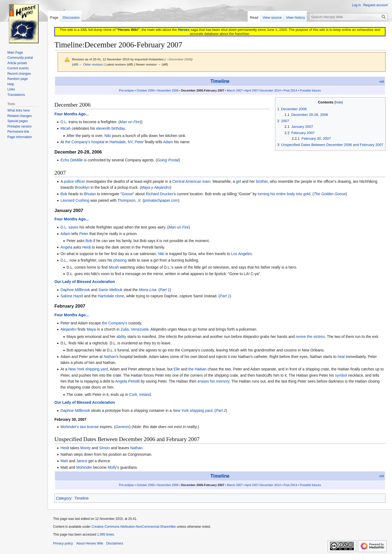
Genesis (122, 427)
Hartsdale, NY (121, 142)
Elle (177, 369)
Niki (108, 136)
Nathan (110, 357)
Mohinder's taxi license (79, 427)
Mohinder (84, 467)
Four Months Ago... (72, 114)
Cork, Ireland (140, 395)
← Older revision (91, 64)
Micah (65, 128)
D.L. (64, 122)
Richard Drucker (159, 194)
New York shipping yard (88, 369)
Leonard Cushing (75, 200)
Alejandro (68, 329)
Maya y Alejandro (156, 187)
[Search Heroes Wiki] (348, 17)
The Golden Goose (330, 194)
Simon (104, 448)
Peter (139, 142)
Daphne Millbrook (75, 290)
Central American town (191, 181)
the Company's (115, 323)
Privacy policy (63, 543)
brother (262, 181)
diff (75, 64)
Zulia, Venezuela (135, 329)
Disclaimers (115, 543)
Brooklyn (82, 187)
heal (341, 357)
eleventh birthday (110, 128)
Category (64, 498)
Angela (66, 247)
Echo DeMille (71, 160)
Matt (64, 461)
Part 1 (165, 290)
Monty (86, 448)
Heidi (87, 247)
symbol (341, 375)
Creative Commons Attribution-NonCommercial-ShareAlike (134, 527)
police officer (74, 181)
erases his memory (213, 381)
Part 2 (221, 410)
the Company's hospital (85, 142)
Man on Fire (130, 122)
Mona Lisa (148, 290)
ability (121, 337)
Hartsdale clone (111, 296)
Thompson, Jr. (130, 200)
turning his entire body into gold (284, 194)
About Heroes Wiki (89, 543)
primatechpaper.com (161, 200)
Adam (168, 142)
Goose (127, 194)
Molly (112, 467)
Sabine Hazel (72, 296)
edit (382, 82)
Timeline (220, 81)
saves (73, 227)
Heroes (184, 30)
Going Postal (168, 160)
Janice (82, 461)
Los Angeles (241, 254)
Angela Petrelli (128, 381)
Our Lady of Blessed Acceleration (85, 282)
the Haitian (197, 369)
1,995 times (106, 535)
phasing (120, 260)
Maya (91, 329)
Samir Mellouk (110, 290)
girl (238, 181)
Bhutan (90, 194)
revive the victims (310, 337)
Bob (64, 194)
